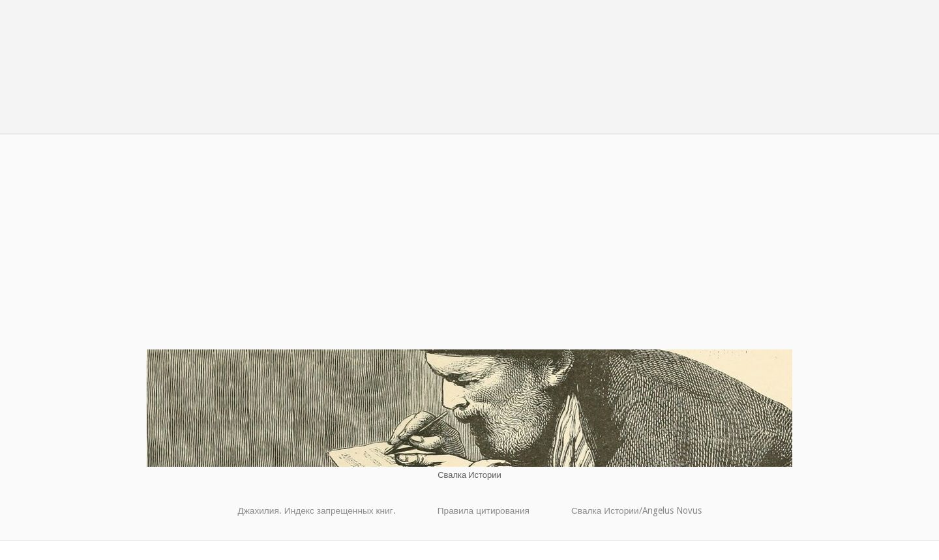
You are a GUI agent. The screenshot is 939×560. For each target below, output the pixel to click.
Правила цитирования (484, 510)
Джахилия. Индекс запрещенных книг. (316, 510)
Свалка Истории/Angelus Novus (636, 510)
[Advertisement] (469, 252)
